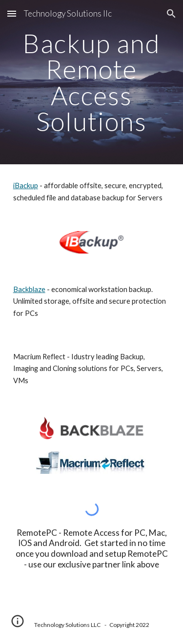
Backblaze (29, 289)
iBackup (26, 185)
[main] (92, 82)
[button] (12, 13)
